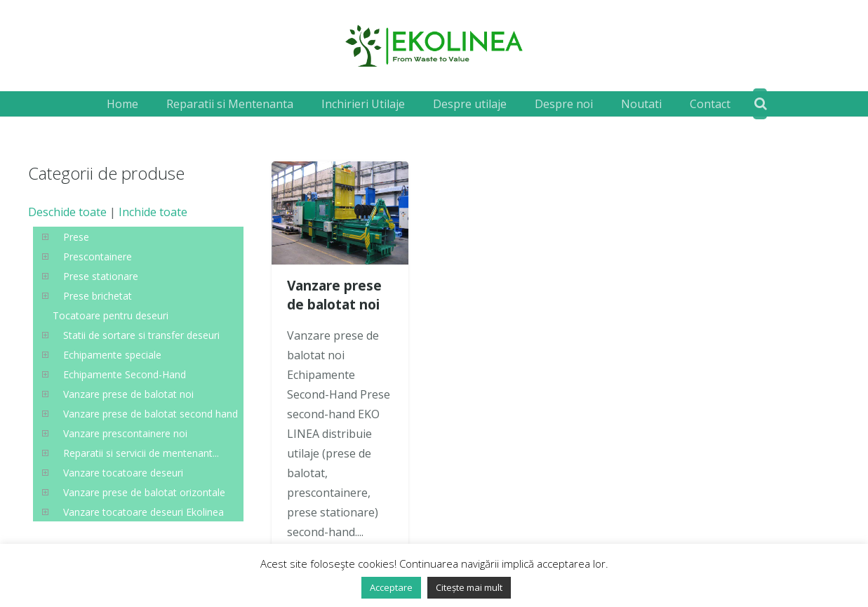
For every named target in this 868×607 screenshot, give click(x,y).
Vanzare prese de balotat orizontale (144, 492)
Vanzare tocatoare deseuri (123, 473)
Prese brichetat (98, 296)
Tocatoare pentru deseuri (111, 315)
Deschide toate (67, 212)
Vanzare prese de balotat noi (334, 295)
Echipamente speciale (112, 355)
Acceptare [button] (391, 587)
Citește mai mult (469, 587)
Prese (76, 237)
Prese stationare (101, 276)
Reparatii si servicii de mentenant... (141, 453)
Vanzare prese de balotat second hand (151, 414)
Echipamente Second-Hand (125, 374)
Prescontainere (98, 256)
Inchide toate (153, 212)
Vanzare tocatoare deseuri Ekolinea (143, 512)
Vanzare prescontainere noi (125, 433)
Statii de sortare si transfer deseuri (141, 335)
